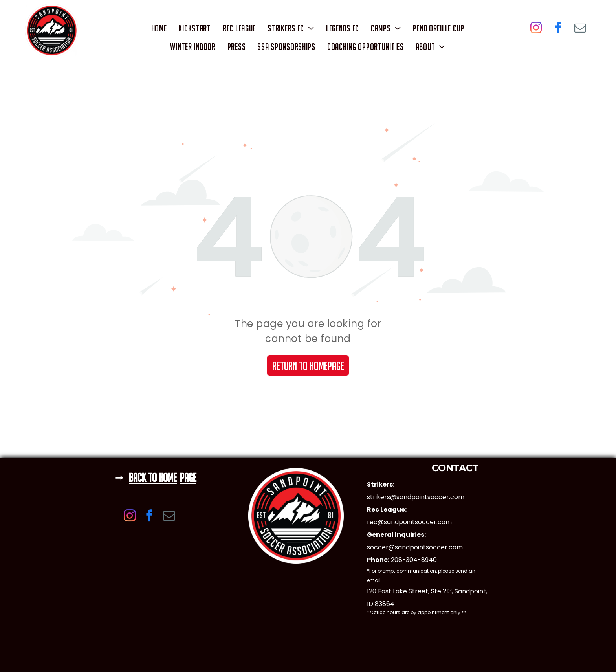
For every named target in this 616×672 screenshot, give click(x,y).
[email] (580, 29)
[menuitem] (159, 28)
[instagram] (536, 29)
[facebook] (558, 29)
